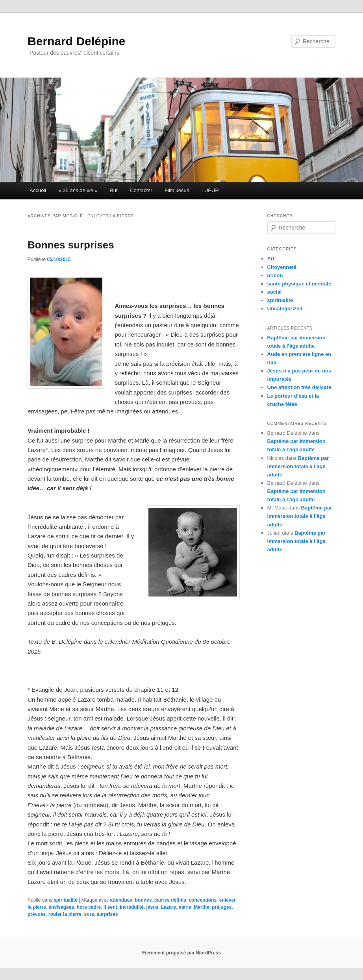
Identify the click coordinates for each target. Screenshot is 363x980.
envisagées (61, 907)
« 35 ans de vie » (78, 190)
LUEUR (210, 190)
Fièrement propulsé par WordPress (181, 953)
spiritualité (66, 900)
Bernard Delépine (76, 41)
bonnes (144, 900)
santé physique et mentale (299, 284)
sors (89, 914)
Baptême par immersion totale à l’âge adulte (298, 466)
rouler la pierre (65, 914)
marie (185, 907)
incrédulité (132, 907)
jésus (153, 907)
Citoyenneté (282, 267)
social (275, 292)
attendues (121, 900)
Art (271, 258)
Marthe (201, 907)
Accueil (38, 190)
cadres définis (170, 900)
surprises (107, 914)
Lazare (169, 907)
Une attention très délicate (299, 387)
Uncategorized (285, 308)
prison (275, 275)
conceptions (203, 900)
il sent (110, 907)
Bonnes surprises (71, 245)
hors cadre (89, 907)
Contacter (141, 190)
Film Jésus (177, 190)
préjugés (222, 907)
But (114, 190)
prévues (37, 914)
